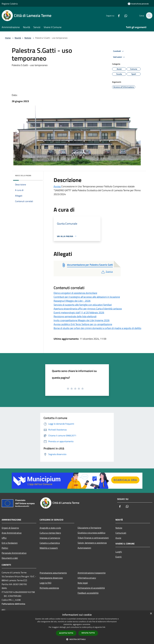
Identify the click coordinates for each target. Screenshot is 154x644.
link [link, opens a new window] (104, 627)
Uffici (4, 538)
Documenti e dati (10, 558)
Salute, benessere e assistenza (92, 543)
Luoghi (119, 552)
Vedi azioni (119, 57)
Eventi (119, 557)
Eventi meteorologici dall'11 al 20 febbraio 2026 (79, 313)
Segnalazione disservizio (51, 578)
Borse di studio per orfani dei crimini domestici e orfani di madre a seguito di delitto (97, 328)
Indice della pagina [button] (23, 175)
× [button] (151, 614)
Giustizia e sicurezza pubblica (91, 533)
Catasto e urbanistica (50, 543)
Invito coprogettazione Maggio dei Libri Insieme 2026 (82, 320)
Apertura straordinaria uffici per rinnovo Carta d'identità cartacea (88, 309)
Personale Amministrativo (14, 553)
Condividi (119, 51)
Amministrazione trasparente (92, 573)
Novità (18, 38)
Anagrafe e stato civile (50, 528)
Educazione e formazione (89, 528)
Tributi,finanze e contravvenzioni (93, 538)
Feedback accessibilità (88, 593)
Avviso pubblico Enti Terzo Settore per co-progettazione (83, 324)
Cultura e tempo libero (50, 533)
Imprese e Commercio (50, 538)
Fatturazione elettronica (13, 604)
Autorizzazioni (84, 548)
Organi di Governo (10, 528)
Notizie (28, 38)
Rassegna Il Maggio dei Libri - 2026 (72, 301)
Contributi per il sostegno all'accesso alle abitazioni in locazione (87, 297)
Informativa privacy (87, 578)
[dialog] (77, 627)
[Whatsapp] (124, 15)
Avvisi (118, 538)
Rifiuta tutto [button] (88, 633)
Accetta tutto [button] (66, 633)
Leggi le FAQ (46, 583)
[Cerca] (149, 16)
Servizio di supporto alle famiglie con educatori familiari (83, 305)
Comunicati (121, 533)
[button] (77, 639)
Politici (5, 548)
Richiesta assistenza (49, 588)
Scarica (107, 272)
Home (8, 38)
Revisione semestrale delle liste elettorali (75, 316)
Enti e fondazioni (10, 543)
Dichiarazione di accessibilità (91, 588)
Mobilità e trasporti (49, 548)
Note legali (83, 583)
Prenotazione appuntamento (53, 573)
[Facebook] (117, 15)
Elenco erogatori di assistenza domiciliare (75, 293)
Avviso (57, 186)
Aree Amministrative (12, 533)
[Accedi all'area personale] (138, 4)
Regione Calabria (10, 4)
